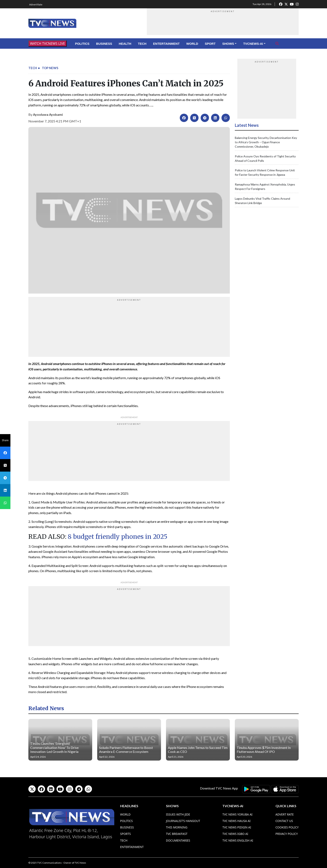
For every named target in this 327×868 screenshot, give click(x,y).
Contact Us (284, 821)
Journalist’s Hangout (183, 821)
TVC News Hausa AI (236, 821)
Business (104, 44)
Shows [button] (228, 44)
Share (5, 440)
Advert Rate (36, 4)
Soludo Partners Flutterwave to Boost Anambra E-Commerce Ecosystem (126, 750)
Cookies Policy (287, 827)
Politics (82, 44)
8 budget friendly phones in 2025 (118, 537)
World (192, 44)
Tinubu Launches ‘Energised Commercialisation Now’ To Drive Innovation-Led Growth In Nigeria (54, 747)
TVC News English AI (238, 840)
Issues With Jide (178, 814)
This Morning (177, 827)
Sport (210, 44)
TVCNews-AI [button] (253, 44)
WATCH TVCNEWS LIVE (48, 44)
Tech (142, 44)
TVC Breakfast (177, 834)
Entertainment (166, 44)
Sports (125, 834)
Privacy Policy (287, 834)
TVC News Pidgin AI (237, 827)
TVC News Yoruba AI (237, 814)
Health (125, 44)
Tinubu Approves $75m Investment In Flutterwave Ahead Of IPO (264, 750)
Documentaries (178, 840)
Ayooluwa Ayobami (48, 114)
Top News (50, 68)
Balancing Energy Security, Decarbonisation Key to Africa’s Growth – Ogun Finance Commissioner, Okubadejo (266, 142)
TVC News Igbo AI (235, 834)
